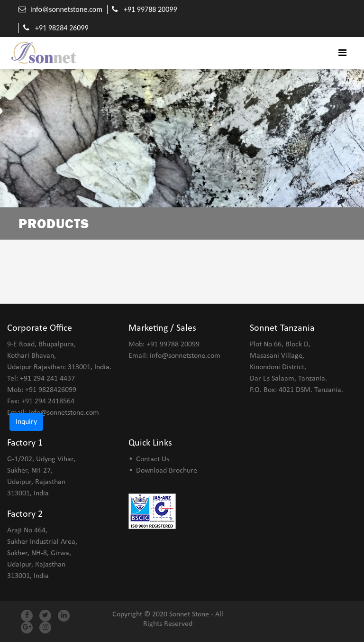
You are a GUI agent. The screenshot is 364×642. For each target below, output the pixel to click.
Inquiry (26, 422)
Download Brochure (167, 471)
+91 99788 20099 (150, 9)
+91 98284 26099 (62, 28)
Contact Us (153, 459)
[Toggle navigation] (342, 53)
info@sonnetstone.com (66, 9)
